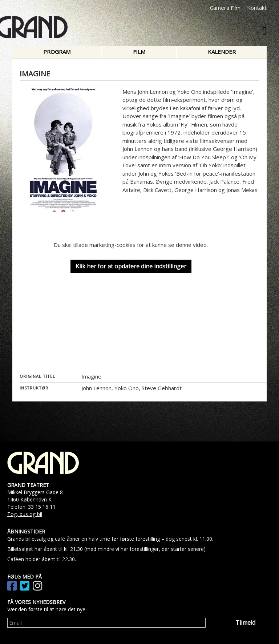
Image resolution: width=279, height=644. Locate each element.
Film (139, 52)
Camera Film (225, 8)
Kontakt (257, 8)
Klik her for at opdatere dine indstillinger (131, 266)
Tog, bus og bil (25, 514)
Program (57, 52)
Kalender (222, 52)
